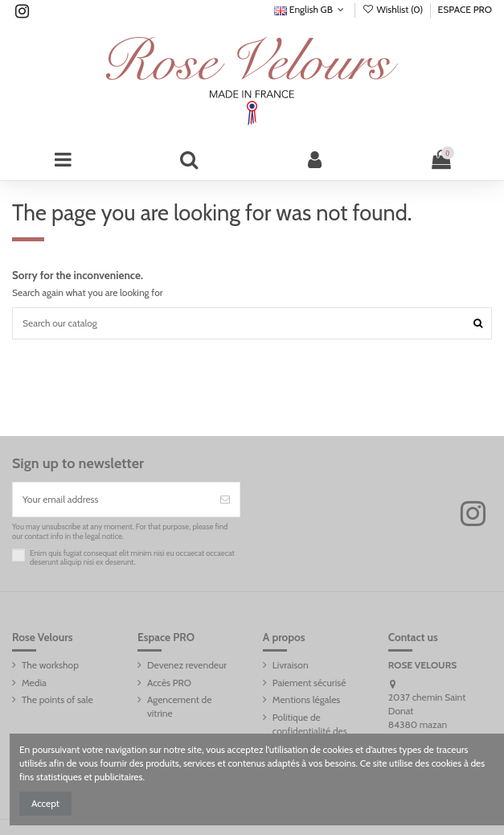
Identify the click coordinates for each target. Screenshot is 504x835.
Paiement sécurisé (309, 683)
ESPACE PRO (465, 9)
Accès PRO (169, 683)
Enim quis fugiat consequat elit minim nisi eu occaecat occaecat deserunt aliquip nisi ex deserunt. (132, 558)
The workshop (50, 665)
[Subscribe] (225, 500)
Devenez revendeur (187, 665)
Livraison (291, 665)
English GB (311, 9)
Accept (45, 803)
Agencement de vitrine (179, 706)
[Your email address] (112, 500)
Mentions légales (306, 699)
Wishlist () (393, 9)
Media (34, 683)
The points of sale (57, 699)
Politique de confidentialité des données (310, 731)
